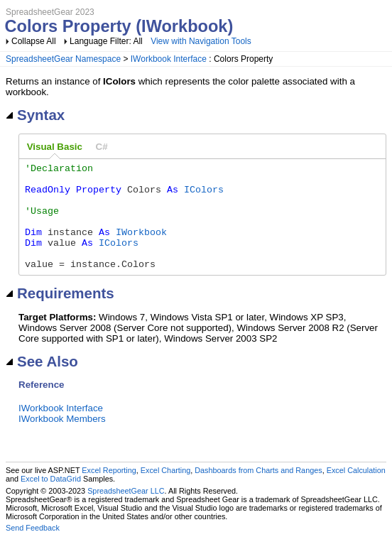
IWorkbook (141, 246)
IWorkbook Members (62, 440)
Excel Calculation (356, 492)
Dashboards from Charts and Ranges (258, 492)
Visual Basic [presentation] (55, 147)
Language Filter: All (107, 41)
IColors (204, 195)
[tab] (55, 147)
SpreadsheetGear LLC (126, 512)
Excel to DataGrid (51, 500)
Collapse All (34, 41)
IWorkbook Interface (169, 59)
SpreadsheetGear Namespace (63, 59)
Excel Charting (165, 492)
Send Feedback (33, 549)
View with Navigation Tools (201, 41)
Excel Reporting (109, 492)
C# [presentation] (102, 147)
